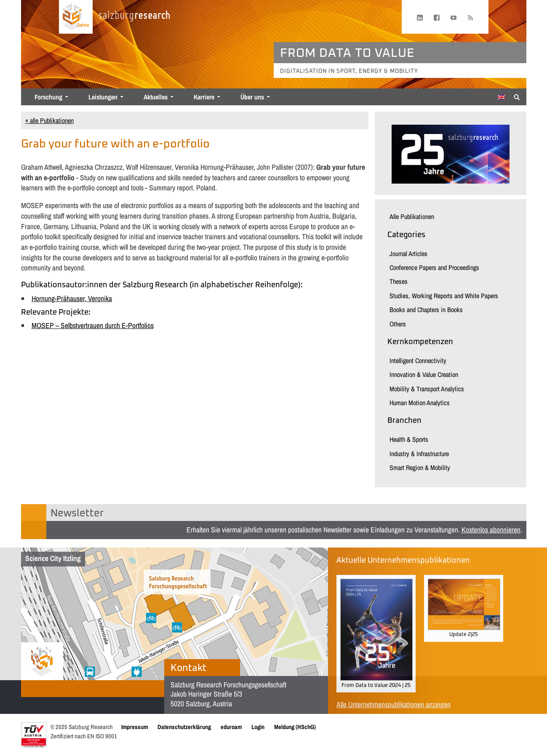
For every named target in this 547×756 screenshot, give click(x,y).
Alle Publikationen (412, 216)
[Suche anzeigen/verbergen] (517, 96)
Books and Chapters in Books (426, 310)
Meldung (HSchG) (295, 727)
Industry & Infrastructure (419, 454)
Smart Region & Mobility (420, 467)
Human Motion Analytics (420, 403)
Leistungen (103, 97)
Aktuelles (156, 97)
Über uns (252, 97)
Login (258, 727)
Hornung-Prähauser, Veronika (72, 298)
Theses (399, 281)
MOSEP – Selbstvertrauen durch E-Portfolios (93, 325)
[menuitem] (502, 97)
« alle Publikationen (49, 120)
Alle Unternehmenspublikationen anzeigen (394, 704)
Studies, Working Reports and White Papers (444, 296)
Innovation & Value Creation (424, 374)
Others (398, 324)
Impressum (135, 727)
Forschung (48, 97)
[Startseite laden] (76, 17)
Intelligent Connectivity (418, 361)
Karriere (204, 97)
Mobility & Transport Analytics (427, 389)
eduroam (231, 727)
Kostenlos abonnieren (491, 530)
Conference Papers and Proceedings (434, 267)
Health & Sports (409, 439)
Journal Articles (408, 254)
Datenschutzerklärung (184, 727)
